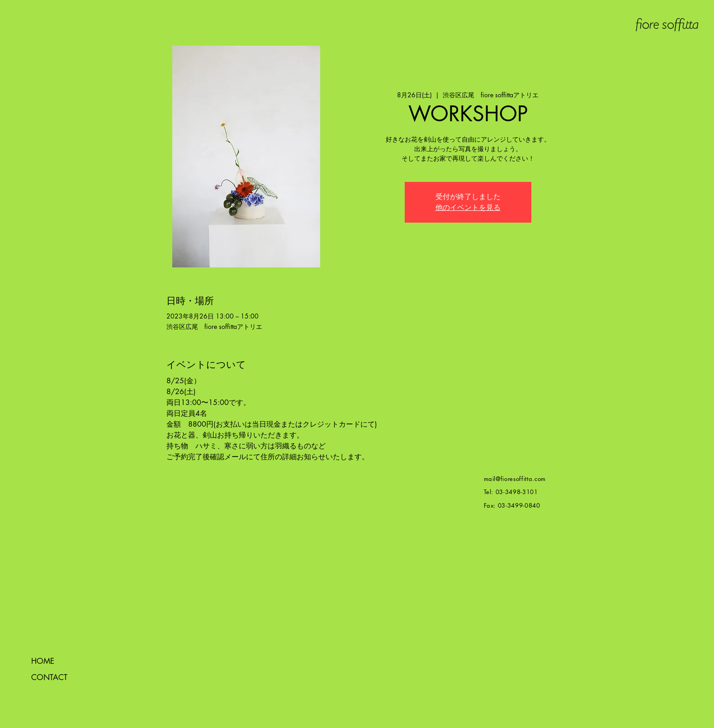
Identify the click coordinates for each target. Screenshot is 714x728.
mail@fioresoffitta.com (515, 479)
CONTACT (49, 677)
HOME (43, 661)
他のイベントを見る (468, 207)
